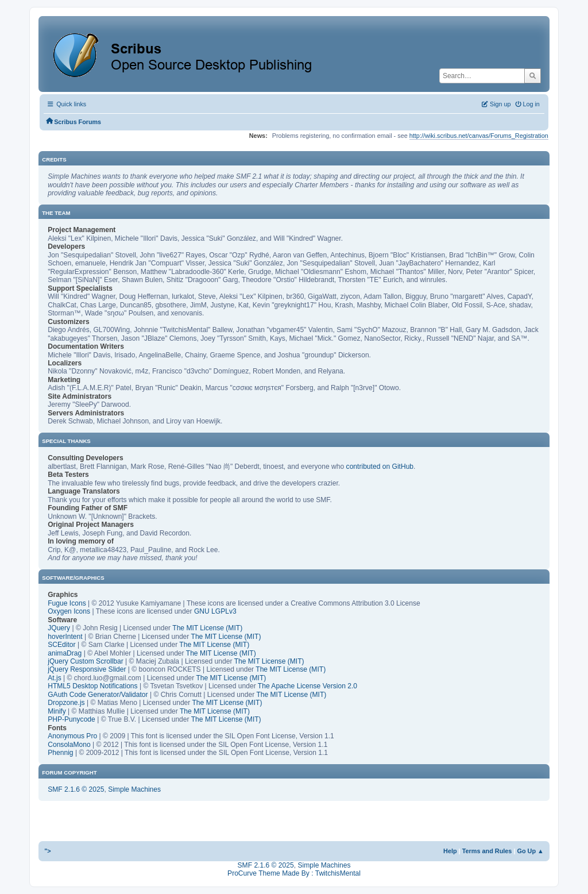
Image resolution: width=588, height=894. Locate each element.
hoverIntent (65, 637)
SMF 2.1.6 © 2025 (76, 789)
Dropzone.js (66, 703)
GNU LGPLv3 (215, 611)
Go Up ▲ (530, 851)
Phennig (60, 753)
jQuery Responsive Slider (87, 669)
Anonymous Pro (72, 736)
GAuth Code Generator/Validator (98, 695)
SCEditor (61, 645)
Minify (57, 711)
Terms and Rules (487, 851)
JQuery (59, 628)
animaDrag (65, 653)
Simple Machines (134, 789)
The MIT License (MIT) (207, 628)
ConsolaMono (69, 745)
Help (450, 851)
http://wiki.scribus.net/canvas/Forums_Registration (479, 136)
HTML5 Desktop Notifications (92, 686)
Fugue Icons (67, 603)
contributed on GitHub (380, 467)
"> (48, 851)
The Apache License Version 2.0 (307, 686)
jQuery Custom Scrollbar (86, 661)
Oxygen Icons (69, 611)
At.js (55, 678)
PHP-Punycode (71, 719)
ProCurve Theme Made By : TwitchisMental (294, 873)
